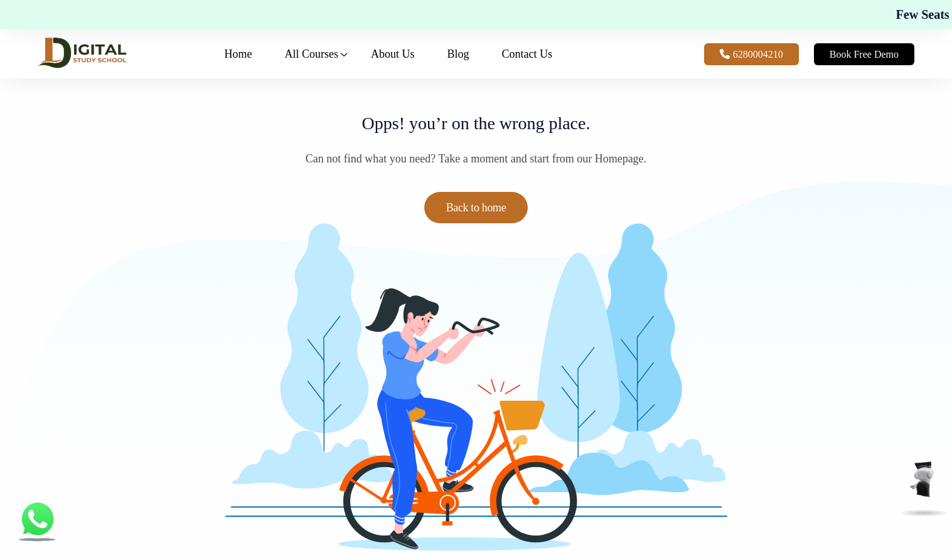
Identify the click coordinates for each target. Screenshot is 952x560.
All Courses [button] (312, 54)
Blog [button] (458, 54)
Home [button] (238, 54)
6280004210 (751, 54)
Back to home (476, 208)
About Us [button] (393, 54)
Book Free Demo (864, 54)
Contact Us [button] (527, 54)
